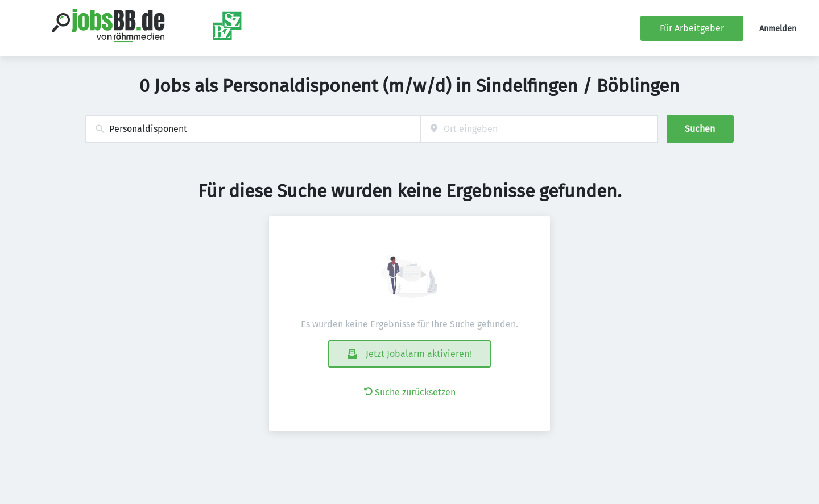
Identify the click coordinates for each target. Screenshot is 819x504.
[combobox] (253, 129)
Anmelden (778, 29)
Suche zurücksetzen (410, 392)
